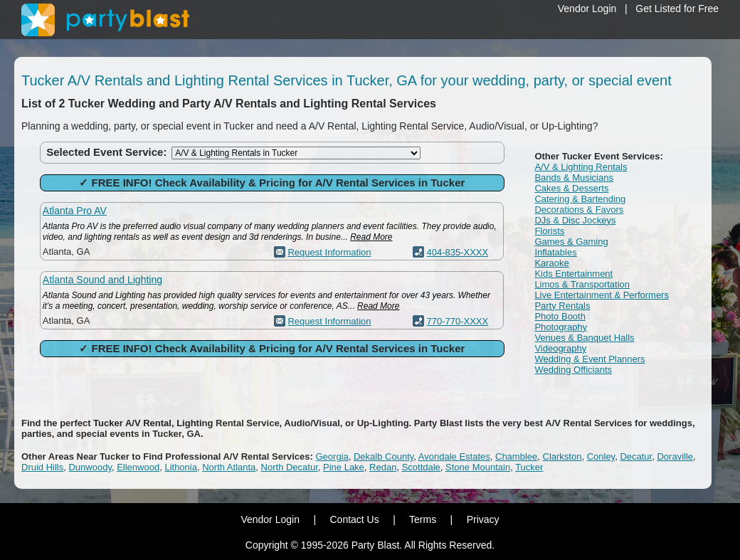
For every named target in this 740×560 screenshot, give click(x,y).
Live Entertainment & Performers (602, 295)
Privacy (483, 519)
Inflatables (555, 252)
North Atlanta (229, 467)
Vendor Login (587, 9)
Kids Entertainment (573, 274)
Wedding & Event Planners (590, 359)
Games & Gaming (571, 242)
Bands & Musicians (574, 178)
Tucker (529, 467)
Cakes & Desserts (571, 188)
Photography (561, 327)
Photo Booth (560, 316)
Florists (549, 231)
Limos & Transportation (582, 284)
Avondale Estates (454, 456)
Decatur (636, 456)
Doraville (675, 456)
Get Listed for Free (677, 9)
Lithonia (181, 467)
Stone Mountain (478, 467)
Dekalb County (384, 456)
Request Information (329, 252)
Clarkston (562, 456)
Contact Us (354, 519)
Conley (601, 456)
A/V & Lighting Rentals (581, 167)
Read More (371, 237)
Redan (383, 467)
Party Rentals (562, 306)
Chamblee (516, 456)
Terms (423, 519)
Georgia (332, 456)
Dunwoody (90, 467)
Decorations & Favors (579, 210)
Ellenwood (138, 467)
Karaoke (551, 263)
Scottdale (421, 467)
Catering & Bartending (580, 199)
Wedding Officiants (573, 370)
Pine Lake (344, 467)
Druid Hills (42, 467)
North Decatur (290, 467)
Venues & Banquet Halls (584, 338)
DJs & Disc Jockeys (575, 220)
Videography (560, 348)
